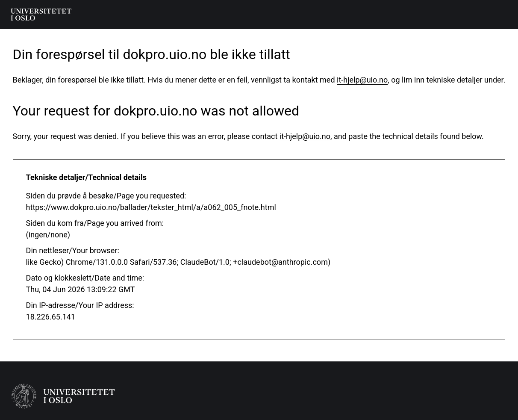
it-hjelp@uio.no (362, 80)
